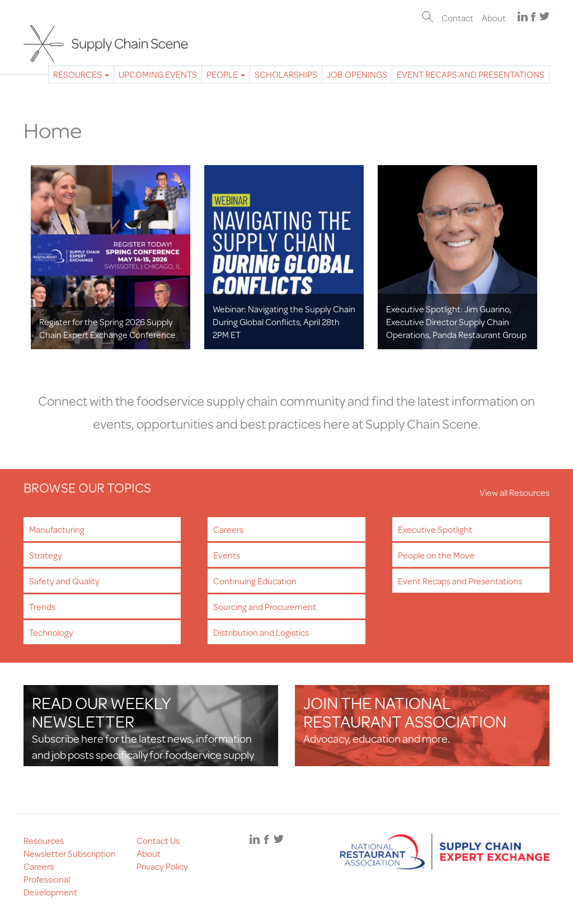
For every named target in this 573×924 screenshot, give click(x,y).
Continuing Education (255, 581)
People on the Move (436, 555)
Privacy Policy (162, 866)
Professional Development (50, 885)
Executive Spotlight (435, 529)
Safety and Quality (64, 581)
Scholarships (286, 74)
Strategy (46, 555)
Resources (81, 74)
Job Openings (357, 74)
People (226, 74)
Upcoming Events (158, 74)
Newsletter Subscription (70, 853)
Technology (51, 632)
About (494, 18)
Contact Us (158, 840)
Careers (228, 529)
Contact (457, 18)
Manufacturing (57, 529)
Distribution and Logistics (261, 632)
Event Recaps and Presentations (471, 74)
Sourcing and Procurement (265, 606)
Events (227, 555)
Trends (42, 606)
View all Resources (515, 492)
